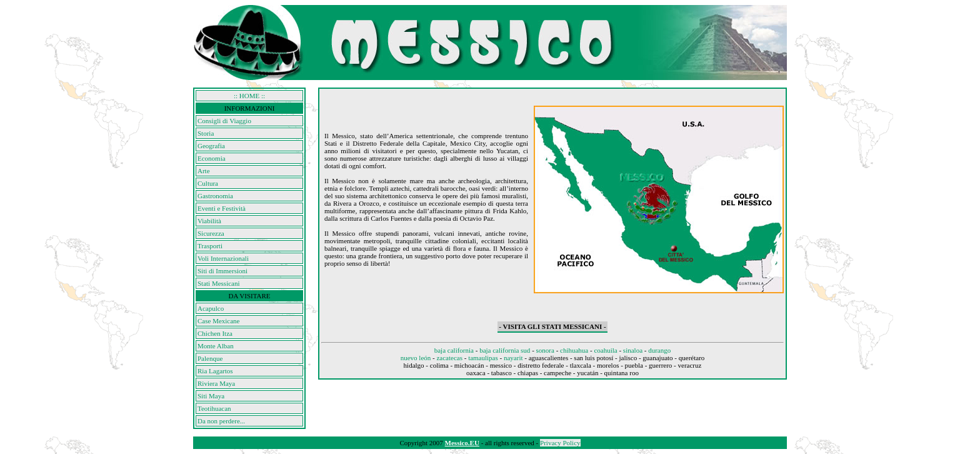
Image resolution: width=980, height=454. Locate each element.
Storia (206, 133)
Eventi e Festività (222, 208)
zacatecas (449, 358)
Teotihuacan (214, 408)
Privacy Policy (560, 443)
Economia (212, 158)
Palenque (210, 358)
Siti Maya (211, 396)
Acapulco (211, 308)
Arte (204, 171)
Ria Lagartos (215, 371)
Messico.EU (462, 443)
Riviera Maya (216, 383)
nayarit (513, 358)
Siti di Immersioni (222, 271)
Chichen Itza (215, 333)
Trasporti (210, 246)
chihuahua (574, 350)
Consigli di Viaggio (224, 121)
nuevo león (416, 358)
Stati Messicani (219, 283)
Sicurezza (211, 233)
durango (659, 350)
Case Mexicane (219, 321)
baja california (454, 350)
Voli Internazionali (223, 258)
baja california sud (505, 350)
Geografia (211, 146)
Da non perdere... (221, 421)
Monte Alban (216, 346)
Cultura (208, 183)
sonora (545, 350)
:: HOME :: (249, 96)
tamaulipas (483, 358)
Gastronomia (215, 196)
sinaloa (633, 350)
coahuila (605, 350)
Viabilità (209, 221)
